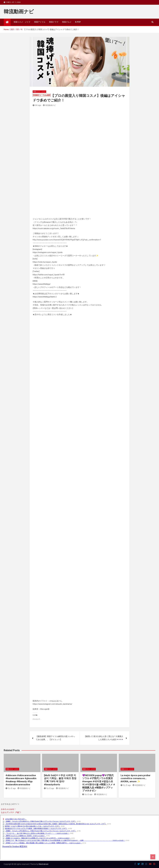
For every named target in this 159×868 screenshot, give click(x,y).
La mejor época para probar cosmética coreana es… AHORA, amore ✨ (136, 778)
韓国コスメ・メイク (22, 22)
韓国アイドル (40, 22)
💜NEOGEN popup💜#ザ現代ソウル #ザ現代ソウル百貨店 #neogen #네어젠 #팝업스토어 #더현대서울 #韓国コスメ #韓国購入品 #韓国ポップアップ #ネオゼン (99, 783)
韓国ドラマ (54, 22)
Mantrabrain (44, 864)
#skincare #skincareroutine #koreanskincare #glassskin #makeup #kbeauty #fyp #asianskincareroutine (21, 780)
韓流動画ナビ (19, 12)
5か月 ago (11, 788)
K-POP (78, 22)
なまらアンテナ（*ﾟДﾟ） (11, 812)
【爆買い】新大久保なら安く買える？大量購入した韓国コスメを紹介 (104, 738)
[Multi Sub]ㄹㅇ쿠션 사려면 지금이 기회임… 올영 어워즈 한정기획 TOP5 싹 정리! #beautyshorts (60, 780)
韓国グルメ (67, 22)
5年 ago (37, 105)
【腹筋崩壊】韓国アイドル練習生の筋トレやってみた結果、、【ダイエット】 (55, 738)
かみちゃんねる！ (8, 809)
